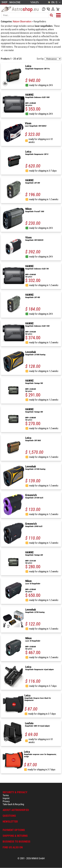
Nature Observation (22, 22)
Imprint (6, 798)
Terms (6, 795)
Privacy (6, 801)
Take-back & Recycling (13, 804)
